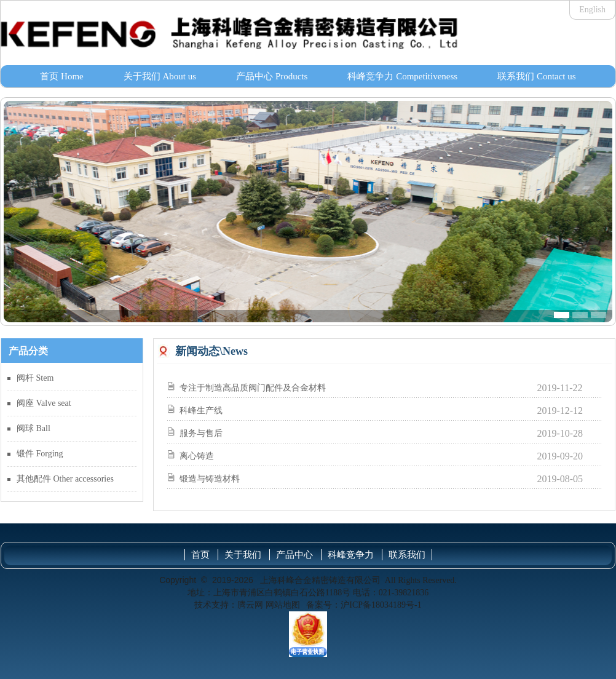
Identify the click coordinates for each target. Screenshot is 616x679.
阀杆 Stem (35, 378)
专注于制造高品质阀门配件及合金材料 (253, 388)
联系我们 (407, 555)
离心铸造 (197, 456)
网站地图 (283, 605)
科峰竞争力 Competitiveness (402, 76)
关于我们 (243, 555)
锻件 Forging (40, 454)
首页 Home (61, 76)
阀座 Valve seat (44, 403)
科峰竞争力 (351, 555)
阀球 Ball (34, 428)
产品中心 (294, 555)
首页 (200, 555)
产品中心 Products (272, 76)
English (592, 10)
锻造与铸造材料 (210, 479)
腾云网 (250, 605)
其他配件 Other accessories (65, 479)
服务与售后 (201, 433)
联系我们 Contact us (537, 76)
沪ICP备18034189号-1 (381, 605)
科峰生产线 (201, 411)
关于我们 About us (160, 76)
